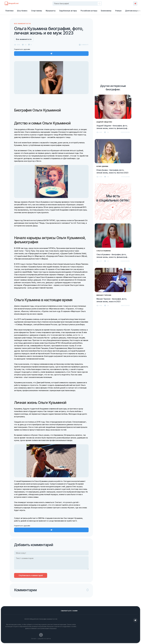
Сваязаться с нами (69, 611)
